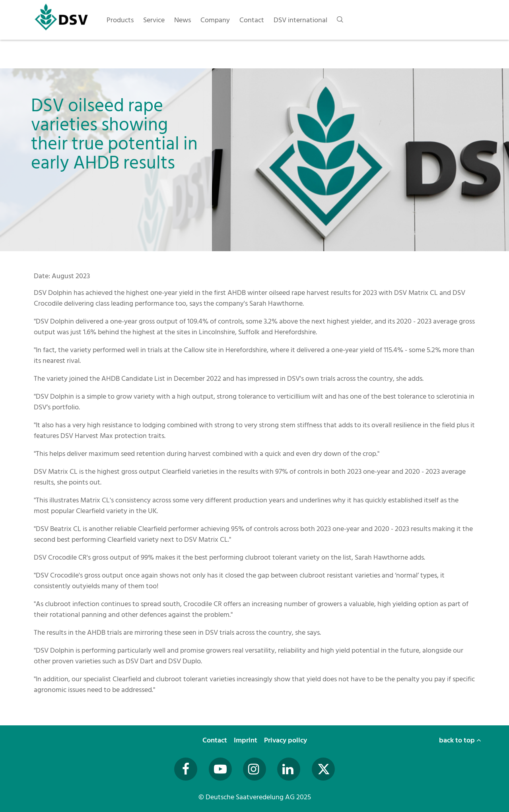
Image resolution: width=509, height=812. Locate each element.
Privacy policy (286, 740)
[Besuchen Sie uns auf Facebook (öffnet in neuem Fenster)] (186, 769)
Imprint (246, 740)
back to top (460, 740)
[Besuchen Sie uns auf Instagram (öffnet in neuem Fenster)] (254, 769)
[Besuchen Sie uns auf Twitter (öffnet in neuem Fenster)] (323, 769)
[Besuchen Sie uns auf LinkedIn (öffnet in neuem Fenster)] (289, 769)
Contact (216, 740)
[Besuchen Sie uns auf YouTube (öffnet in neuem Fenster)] (220, 769)
